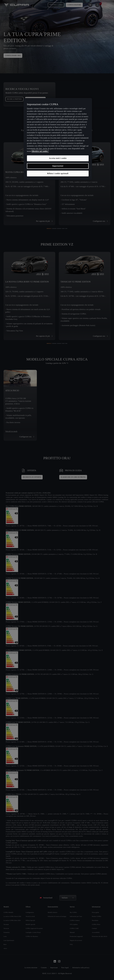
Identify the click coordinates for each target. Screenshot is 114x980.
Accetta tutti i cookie (58, 158)
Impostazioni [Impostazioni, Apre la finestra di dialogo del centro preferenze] (58, 166)
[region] (58, 139)
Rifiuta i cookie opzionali (58, 173)
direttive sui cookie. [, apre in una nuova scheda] (40, 151)
